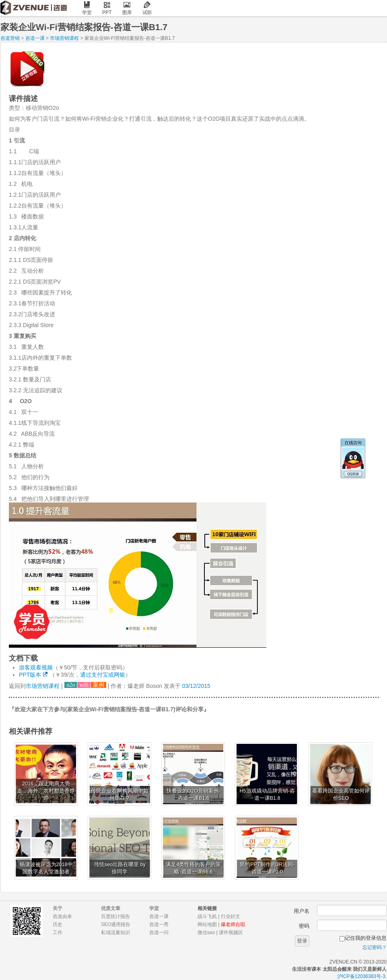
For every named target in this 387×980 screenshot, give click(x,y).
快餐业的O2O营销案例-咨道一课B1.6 (194, 795)
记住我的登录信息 (366, 938)
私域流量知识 (115, 933)
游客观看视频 (36, 667)
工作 (58, 933)
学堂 (87, 8)
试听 (147, 8)
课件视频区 (231, 933)
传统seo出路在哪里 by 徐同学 (120, 868)
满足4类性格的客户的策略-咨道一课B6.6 (193, 868)
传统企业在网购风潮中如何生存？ (120, 795)
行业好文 (231, 916)
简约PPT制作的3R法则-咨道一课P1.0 (267, 868)
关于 (58, 908)
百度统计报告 (115, 916)
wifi (84, 685)
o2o (71, 685)
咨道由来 (62, 916)
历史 (58, 924)
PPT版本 (30, 675)
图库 (127, 8)
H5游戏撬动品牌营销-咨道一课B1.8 (267, 795)
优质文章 (111, 908)
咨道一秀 (159, 924)
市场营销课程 (64, 38)
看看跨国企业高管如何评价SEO (341, 795)
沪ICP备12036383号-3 (361, 976)
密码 (304, 926)
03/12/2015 (196, 686)
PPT (107, 8)
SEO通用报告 (116, 924)
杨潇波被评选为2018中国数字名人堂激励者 (46, 868)
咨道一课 (35, 38)
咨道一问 (159, 933)
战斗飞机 (207, 916)
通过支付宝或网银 (103, 675)
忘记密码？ (375, 947)
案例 (99, 685)
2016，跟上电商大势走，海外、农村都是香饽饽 (46, 791)
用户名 (302, 911)
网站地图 (207, 924)
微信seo (206, 933)
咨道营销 (10, 38)
